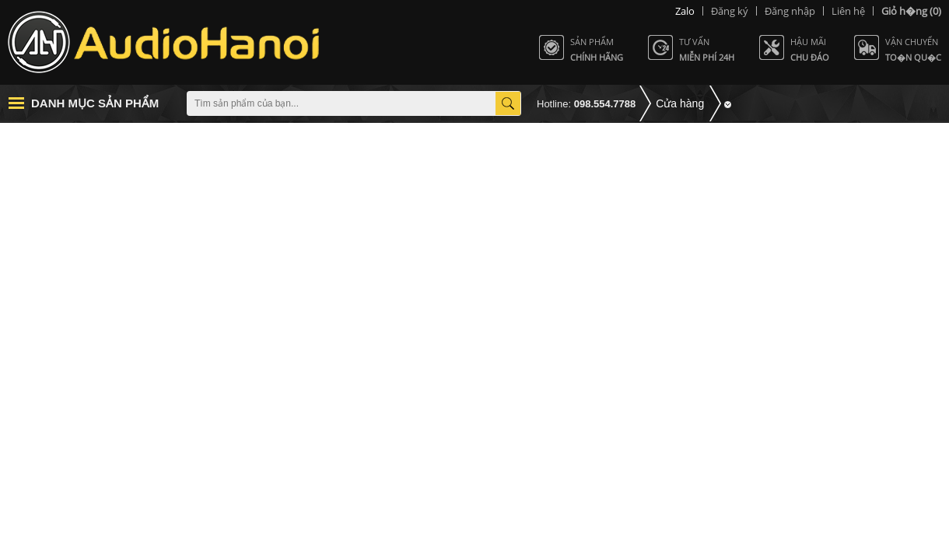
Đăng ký (730, 11)
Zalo (685, 11)
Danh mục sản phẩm (95, 103)
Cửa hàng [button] (680, 103)
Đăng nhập (790, 11)
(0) (911, 11)
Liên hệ (848, 11)
